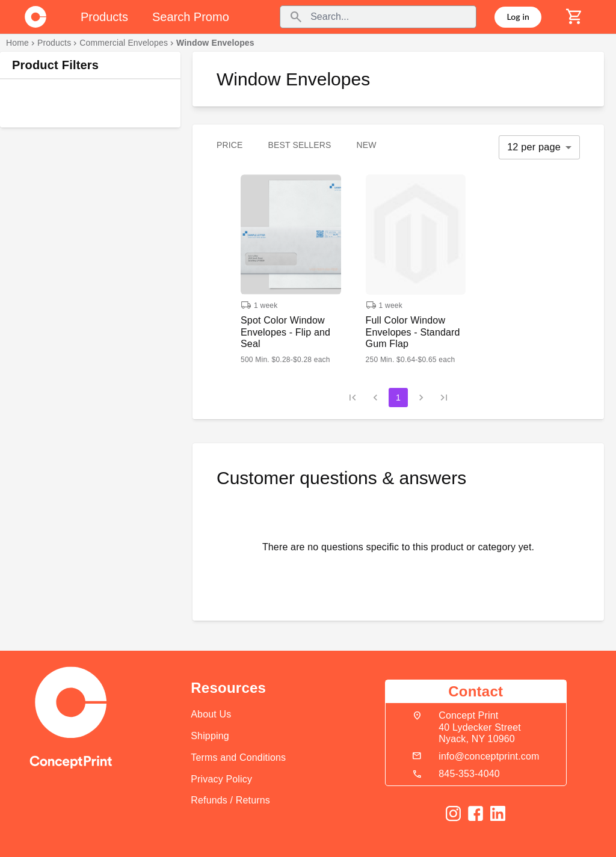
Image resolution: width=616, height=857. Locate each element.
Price (230, 145)
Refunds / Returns (230, 800)
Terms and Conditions (238, 757)
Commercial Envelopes (124, 43)
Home (17, 43)
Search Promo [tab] (191, 17)
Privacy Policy (221, 779)
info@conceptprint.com (489, 756)
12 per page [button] (534, 147)
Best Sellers (300, 145)
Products (54, 43)
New (366, 145)
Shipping (210, 736)
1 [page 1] (398, 398)
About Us (211, 714)
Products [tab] (104, 17)
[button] (291, 269)
